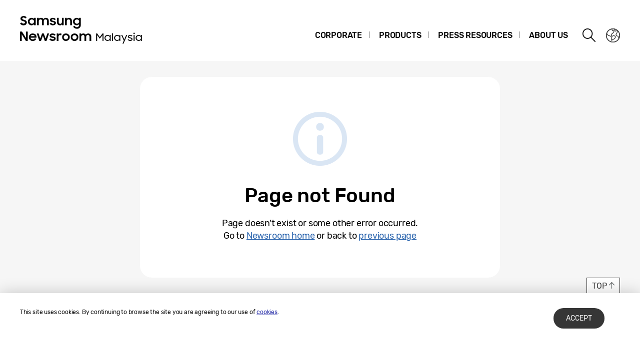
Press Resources (475, 35)
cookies (267, 312)
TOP (599, 286)
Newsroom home (281, 236)
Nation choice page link (613, 35)
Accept (579, 318)
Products (400, 35)
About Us (548, 35)
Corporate (338, 35)
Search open (589, 35)
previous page (387, 236)
